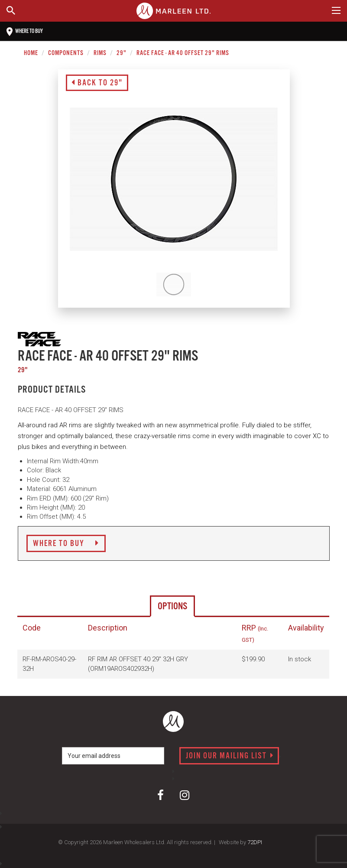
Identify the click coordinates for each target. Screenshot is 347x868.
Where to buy (25, 32)
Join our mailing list (230, 756)
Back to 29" (97, 83)
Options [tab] (172, 606)
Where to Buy (66, 544)
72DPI (255, 842)
